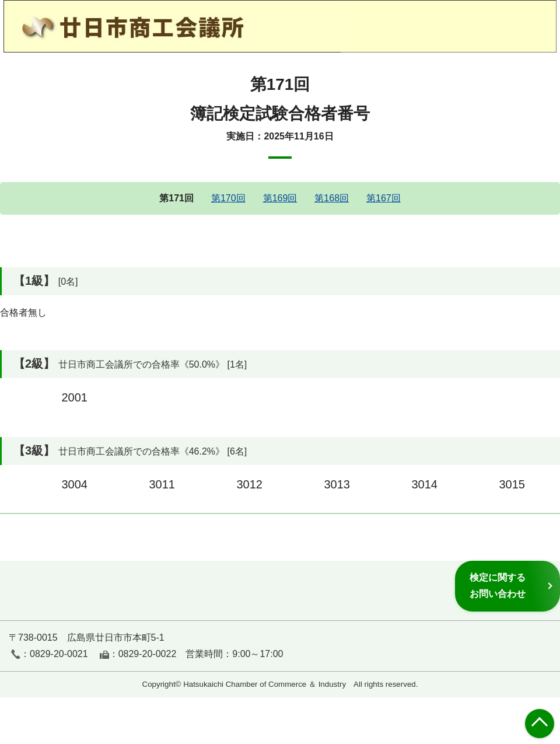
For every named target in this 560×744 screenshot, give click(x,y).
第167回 (384, 198)
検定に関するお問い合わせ (498, 586)
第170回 (228, 198)
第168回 (332, 198)
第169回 (280, 198)
